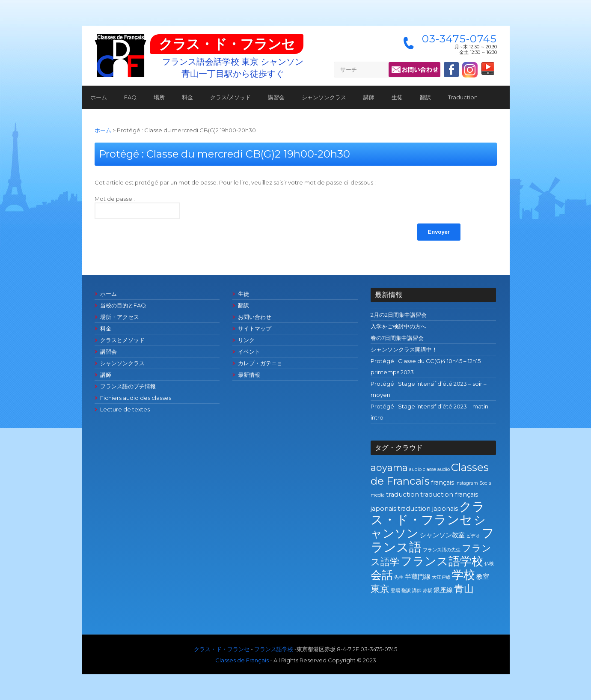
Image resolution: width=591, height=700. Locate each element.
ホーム (99, 97)
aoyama (389, 468)
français (443, 483)
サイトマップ (255, 328)
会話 (382, 575)
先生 (399, 577)
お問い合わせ (255, 317)
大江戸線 (441, 577)
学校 (463, 575)
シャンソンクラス (324, 97)
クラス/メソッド (230, 97)
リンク (246, 340)
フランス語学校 (442, 561)
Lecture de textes (125, 409)
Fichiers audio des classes (136, 398)
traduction (402, 494)
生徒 (397, 97)
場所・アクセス (120, 317)
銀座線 (443, 590)
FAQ (130, 97)
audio (415, 469)
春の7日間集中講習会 (397, 338)
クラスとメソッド (122, 340)
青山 (464, 588)
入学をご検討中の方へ (398, 326)
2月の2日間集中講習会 (399, 315)
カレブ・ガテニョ (260, 363)
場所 (159, 97)
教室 (483, 577)
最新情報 (249, 375)
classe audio (436, 469)
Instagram (467, 483)
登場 (395, 591)
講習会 (276, 97)
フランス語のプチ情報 (128, 386)
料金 (187, 97)
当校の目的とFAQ (123, 305)
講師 (369, 97)
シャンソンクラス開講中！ (404, 349)
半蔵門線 (418, 577)
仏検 (489, 564)
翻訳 (425, 97)
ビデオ (473, 536)
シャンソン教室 (442, 535)
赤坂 (428, 591)
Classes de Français (242, 660)
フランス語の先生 (442, 550)
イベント (249, 351)
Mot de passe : (137, 207)
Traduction (463, 97)
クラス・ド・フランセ (227, 44)
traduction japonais (428, 509)
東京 (380, 589)
